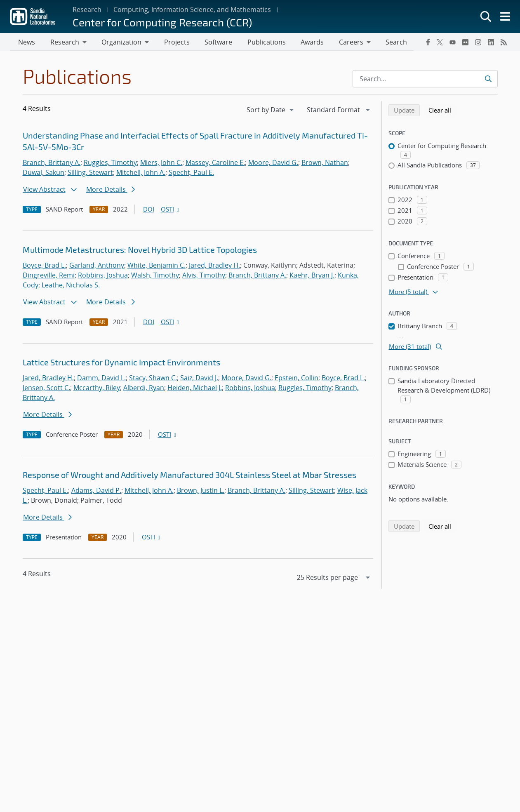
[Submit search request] (488, 80)
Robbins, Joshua (103, 276)
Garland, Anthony (97, 266)
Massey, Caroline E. (215, 163)
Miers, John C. (161, 163)
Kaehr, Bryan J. (312, 276)
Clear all (442, 111)
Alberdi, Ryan (144, 388)
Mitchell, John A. (141, 173)
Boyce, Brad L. (44, 266)
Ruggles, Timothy (110, 163)
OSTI (171, 210)
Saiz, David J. (199, 379)
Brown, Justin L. (201, 491)
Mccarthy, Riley (97, 388)
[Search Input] (425, 80)
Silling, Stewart (90, 173)
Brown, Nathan (325, 163)
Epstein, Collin (296, 379)
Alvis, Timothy (204, 276)
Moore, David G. (273, 163)
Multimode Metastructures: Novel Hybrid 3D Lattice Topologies (140, 250)
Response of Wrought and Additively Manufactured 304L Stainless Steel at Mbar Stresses (189, 475)
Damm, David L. (101, 379)
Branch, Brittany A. (52, 163)
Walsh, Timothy (155, 276)
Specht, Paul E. (191, 173)
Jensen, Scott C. (46, 388)
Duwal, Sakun (44, 173)
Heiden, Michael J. (195, 388)
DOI (149, 210)
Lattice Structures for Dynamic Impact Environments (121, 363)
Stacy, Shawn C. (153, 379)
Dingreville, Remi (49, 276)
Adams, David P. (96, 491)
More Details (111, 190)
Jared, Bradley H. (214, 266)
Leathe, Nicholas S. (71, 286)
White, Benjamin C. (156, 266)
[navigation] (271, 111)
